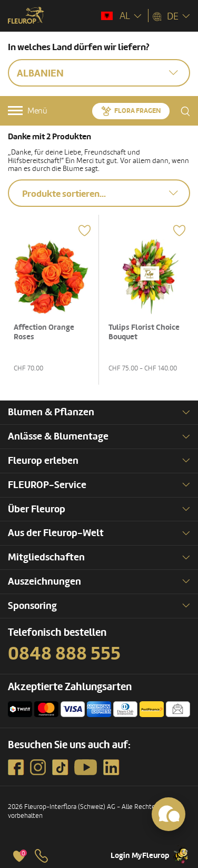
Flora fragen (137, 111)
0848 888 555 (64, 654)
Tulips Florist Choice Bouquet (144, 332)
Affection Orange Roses (44, 332)
